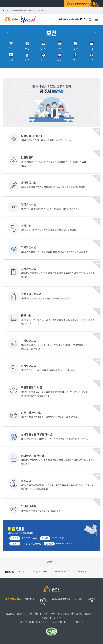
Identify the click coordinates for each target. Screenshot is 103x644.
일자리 (91, 32)
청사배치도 (78, 599)
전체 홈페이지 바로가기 (75, 4)
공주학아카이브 (40, 571)
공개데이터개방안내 (61, 599)
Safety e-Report (86, 571)
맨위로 (52, 562)
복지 (12, 32)
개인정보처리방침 (13, 599)
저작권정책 (30, 599)
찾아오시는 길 (92, 600)
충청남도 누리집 (62, 571)
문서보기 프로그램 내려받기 (43, 601)
